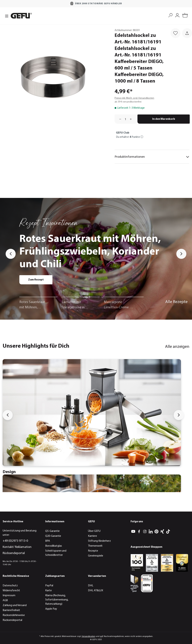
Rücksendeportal (14, 553)
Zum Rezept (36, 280)
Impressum (9, 595)
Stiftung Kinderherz (99, 541)
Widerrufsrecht (11, 591)
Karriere (92, 536)
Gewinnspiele (96, 556)
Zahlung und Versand (15, 605)
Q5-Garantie (52, 531)
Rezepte (93, 551)
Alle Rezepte (176, 302)
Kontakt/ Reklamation (17, 547)
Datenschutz (10, 586)
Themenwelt (95, 546)
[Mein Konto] (177, 15)
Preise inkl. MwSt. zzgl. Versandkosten (134, 98)
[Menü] (6, 16)
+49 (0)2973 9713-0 (15, 541)
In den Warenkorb (164, 119)
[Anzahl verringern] (119, 119)
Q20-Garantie (53, 536)
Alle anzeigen (177, 347)
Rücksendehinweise (14, 615)
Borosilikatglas (54, 546)
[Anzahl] (125, 119)
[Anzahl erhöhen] (132, 119)
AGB (5, 600)
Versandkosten (88, 636)
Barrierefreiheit (11, 610)
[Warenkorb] (185, 16)
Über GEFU (94, 531)
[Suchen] (170, 15)
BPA (48, 541)
